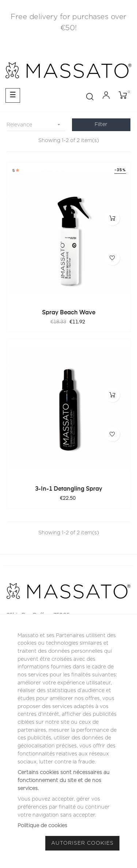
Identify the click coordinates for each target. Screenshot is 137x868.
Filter (101, 125)
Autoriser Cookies (82, 843)
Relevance (36, 125)
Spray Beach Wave (69, 313)
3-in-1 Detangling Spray (69, 489)
